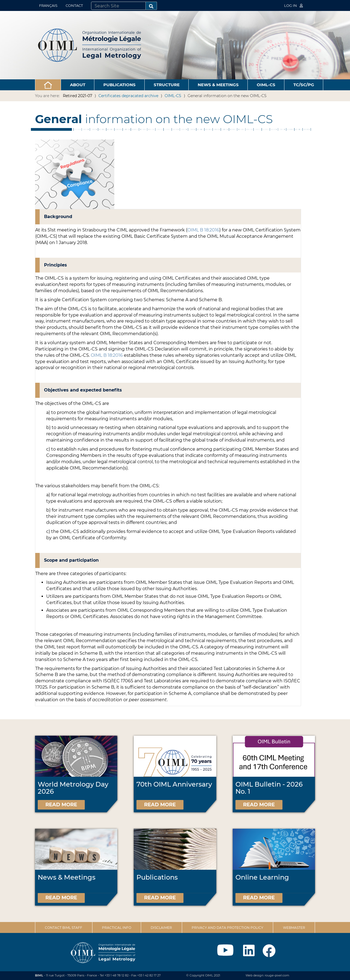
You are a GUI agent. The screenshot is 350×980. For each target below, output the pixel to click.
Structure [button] (167, 85)
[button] (48, 85)
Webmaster (294, 928)
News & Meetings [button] (218, 85)
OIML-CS (173, 96)
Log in (293, 5)
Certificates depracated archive (128, 96)
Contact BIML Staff (64, 928)
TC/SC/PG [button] (304, 85)
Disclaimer (161, 928)
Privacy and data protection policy (227, 928)
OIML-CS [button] (266, 85)
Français (48, 5)
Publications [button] (119, 85)
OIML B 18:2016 (203, 230)
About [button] (78, 85)
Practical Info (117, 928)
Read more (61, 805)
